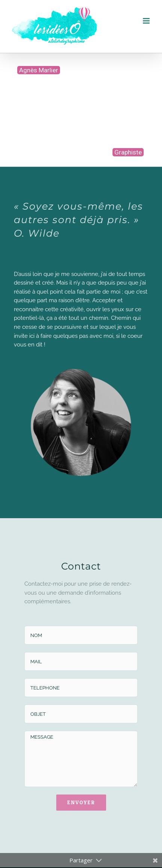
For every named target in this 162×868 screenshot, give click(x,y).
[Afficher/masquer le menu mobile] (147, 21)
